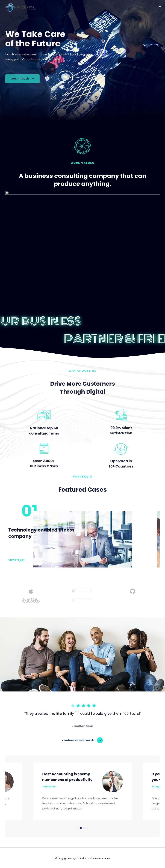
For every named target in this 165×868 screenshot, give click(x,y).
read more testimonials (78, 740)
